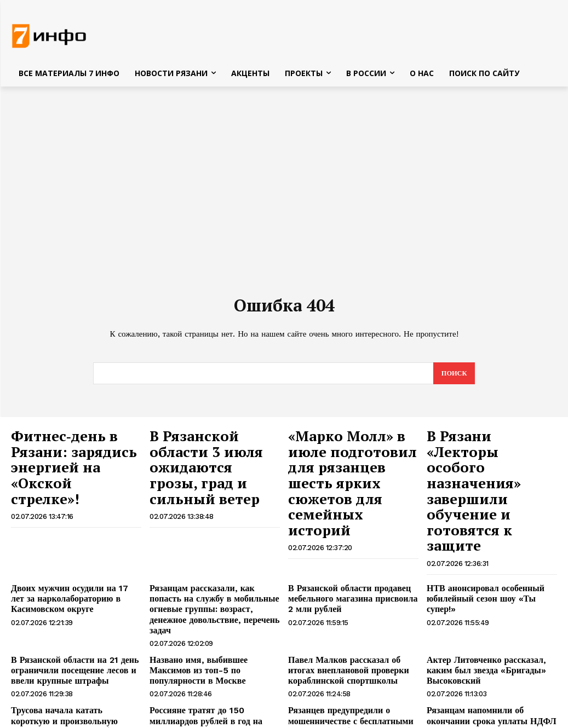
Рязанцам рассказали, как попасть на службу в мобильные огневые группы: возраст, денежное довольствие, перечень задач (210, 536)
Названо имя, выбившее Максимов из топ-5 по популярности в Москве (213, 584)
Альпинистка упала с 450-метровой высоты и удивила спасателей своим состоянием (353, 681)
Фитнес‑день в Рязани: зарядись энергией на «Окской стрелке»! (73, 449)
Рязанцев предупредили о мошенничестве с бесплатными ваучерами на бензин (343, 635)
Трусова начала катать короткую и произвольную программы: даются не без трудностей (72, 635)
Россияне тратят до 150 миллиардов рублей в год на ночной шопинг (213, 630)
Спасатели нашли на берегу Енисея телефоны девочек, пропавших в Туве (489, 681)
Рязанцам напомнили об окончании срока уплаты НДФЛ (489, 630)
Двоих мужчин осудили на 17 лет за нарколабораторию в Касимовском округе (73, 532)
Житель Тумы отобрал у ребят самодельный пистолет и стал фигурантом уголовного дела (203, 681)
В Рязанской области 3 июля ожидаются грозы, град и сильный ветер (211, 454)
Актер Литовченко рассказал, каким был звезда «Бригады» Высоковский (491, 584)
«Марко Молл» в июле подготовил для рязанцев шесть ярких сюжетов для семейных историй (352, 460)
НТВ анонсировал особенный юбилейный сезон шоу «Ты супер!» (488, 527)
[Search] (453, 377)
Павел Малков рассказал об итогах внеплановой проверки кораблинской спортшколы (350, 588)
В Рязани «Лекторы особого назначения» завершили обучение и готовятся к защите (489, 454)
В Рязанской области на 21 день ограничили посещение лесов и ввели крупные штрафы (67, 588)
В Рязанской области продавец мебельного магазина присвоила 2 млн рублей (348, 532)
